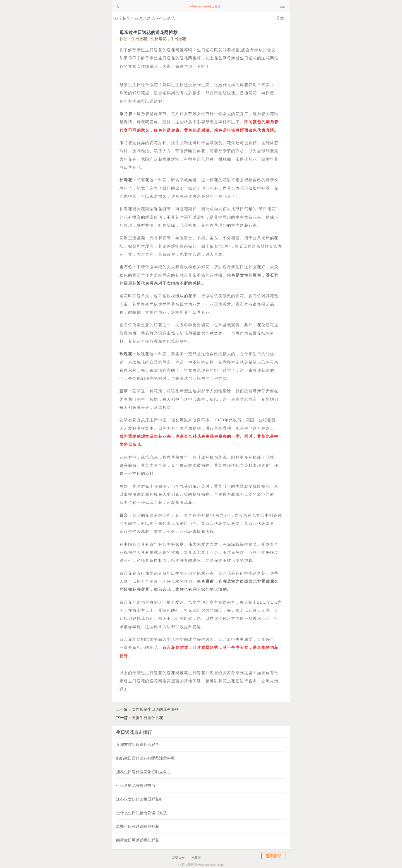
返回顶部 (274, 856)
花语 (138, 18)
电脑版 (196, 858)
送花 (151, 18)
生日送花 (167, 18)
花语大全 (178, 858)
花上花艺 (122, 18)
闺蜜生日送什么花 (147, 718)
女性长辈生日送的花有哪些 (155, 709)
